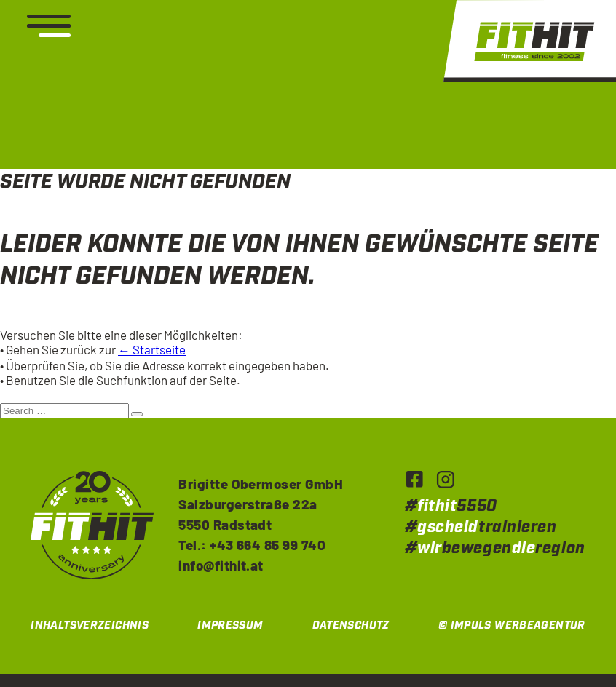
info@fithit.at (221, 565)
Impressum (230, 626)
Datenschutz (351, 626)
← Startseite (152, 349)
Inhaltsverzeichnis (90, 626)
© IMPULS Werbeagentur (512, 626)
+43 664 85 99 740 (268, 545)
